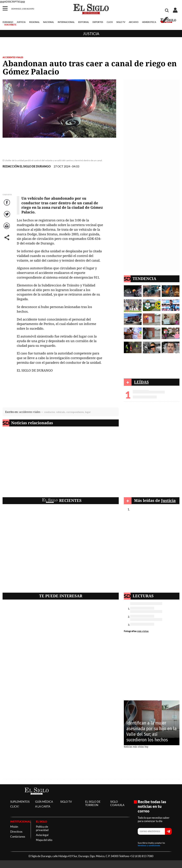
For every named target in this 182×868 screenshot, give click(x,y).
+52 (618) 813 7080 (141, 856)
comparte (7, 241)
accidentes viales (30, 412)
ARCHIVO (134, 22)
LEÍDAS (141, 382)
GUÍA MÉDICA (44, 802)
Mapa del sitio (44, 840)
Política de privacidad (42, 828)
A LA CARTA (43, 806)
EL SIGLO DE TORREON (93, 803)
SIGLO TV (121, 22)
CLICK (110, 22)
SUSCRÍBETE (10, 25)
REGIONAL (34, 22)
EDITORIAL (84, 22)
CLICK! (15, 806)
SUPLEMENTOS (20, 802)
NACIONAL (49, 22)
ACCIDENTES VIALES (13, 57)
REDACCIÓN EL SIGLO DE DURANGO (27, 166)
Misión (14, 827)
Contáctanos (18, 837)
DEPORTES (98, 22)
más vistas (143, 631)
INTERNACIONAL (66, 22)
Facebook (7, 206)
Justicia (91, 34)
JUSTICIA (21, 22)
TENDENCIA (144, 278)
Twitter (7, 217)
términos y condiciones (149, 845)
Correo (7, 229)
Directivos (16, 832)
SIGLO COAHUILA (117, 803)
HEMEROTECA (149, 22)
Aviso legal (42, 835)
